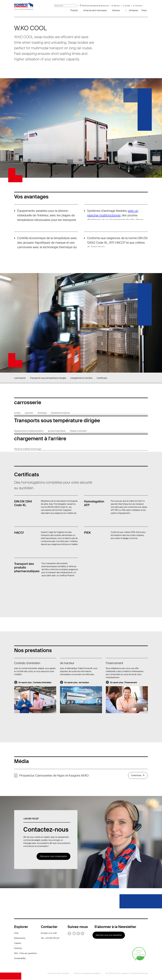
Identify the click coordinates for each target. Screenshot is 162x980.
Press (144, 10)
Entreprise (133, 10)
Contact (127, 6)
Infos (16, 933)
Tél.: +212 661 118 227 (50, 939)
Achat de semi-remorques (95, 10)
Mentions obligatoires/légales (87, 974)
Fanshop (18, 949)
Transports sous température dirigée (48, 378)
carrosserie (20, 378)
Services (116, 10)
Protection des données (58, 974)
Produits (74, 10)
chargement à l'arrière (81, 378)
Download (136, 776)
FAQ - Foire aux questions (26, 954)
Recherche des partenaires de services (95, 6)
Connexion (139, 6)
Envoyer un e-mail (49, 933)
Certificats (102, 378)
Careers (18, 944)
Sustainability (20, 959)
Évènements (20, 939)
